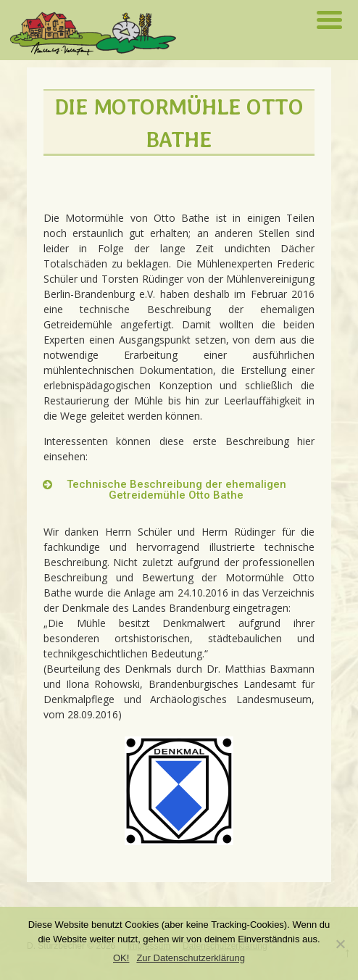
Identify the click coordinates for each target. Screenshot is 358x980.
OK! (121, 958)
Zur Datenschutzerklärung (191, 958)
